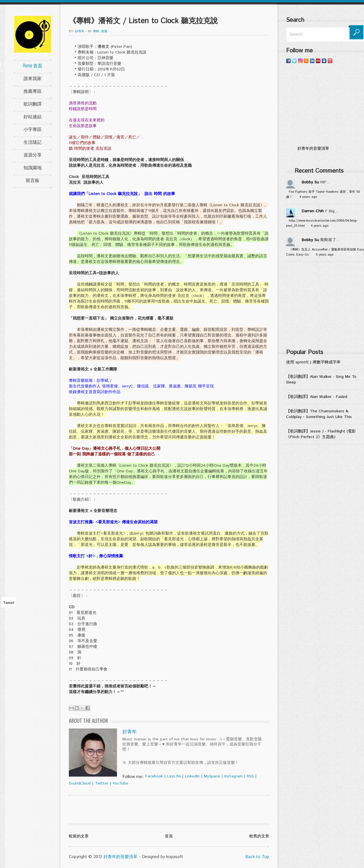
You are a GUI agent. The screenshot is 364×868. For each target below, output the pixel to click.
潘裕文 (103, 47)
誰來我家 (33, 78)
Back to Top (257, 857)
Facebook (154, 776)
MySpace (212, 776)
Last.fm (174, 776)
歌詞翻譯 (33, 104)
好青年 (80, 31)
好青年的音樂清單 (120, 857)
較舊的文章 (259, 836)
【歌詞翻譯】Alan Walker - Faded (317, 397)
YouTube (120, 783)
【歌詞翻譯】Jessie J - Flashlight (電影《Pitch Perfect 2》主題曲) (321, 434)
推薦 (104, 31)
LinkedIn (192, 776)
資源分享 (33, 155)
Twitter (102, 783)
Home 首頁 (33, 65)
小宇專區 (33, 129)
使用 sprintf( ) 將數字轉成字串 (313, 362)
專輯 (96, 31)
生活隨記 (33, 142)
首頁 (169, 836)
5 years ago (325, 255)
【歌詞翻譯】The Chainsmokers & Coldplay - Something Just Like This (319, 414)
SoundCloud (80, 783)
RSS (250, 776)
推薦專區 (33, 91)
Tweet (9, 603)
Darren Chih (313, 211)
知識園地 (33, 167)
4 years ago (308, 197)
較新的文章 (79, 836)
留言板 (33, 180)
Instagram (233, 776)
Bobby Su (310, 182)
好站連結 (33, 116)
